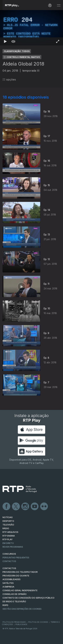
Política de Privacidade (14, 622)
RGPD (5, 605)
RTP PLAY (8, 539)
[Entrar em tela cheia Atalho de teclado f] (58, 41)
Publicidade (21, 624)
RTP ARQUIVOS (10, 532)
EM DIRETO (8, 543)
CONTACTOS (9, 568)
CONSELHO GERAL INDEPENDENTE (20, 590)
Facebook (7, 507)
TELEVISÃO (8, 525)
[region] (32, 28)
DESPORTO (8, 521)
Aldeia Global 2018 (23, 64)
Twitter (16, 507)
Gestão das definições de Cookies (22, 609)
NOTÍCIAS (8, 517)
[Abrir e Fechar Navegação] (59, 5)
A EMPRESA (8, 587)
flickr (44, 507)
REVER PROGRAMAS (13, 547)
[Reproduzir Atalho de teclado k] (5, 41)
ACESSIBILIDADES (12, 579)
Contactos (9, 561)
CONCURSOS (9, 554)
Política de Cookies (38, 622)
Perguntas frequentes (16, 558)
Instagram (25, 507)
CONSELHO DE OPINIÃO (15, 594)
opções (9, 79)
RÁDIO (6, 528)
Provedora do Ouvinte (16, 576)
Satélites (8, 583)
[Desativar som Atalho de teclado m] (13, 41)
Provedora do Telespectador (20, 572)
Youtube (35, 507)
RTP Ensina (9, 536)
